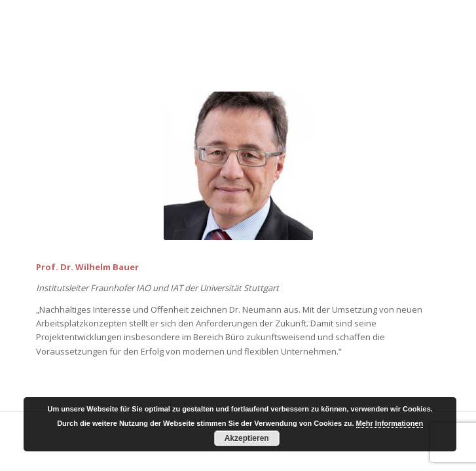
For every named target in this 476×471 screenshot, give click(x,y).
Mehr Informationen (390, 423)
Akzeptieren (247, 438)
